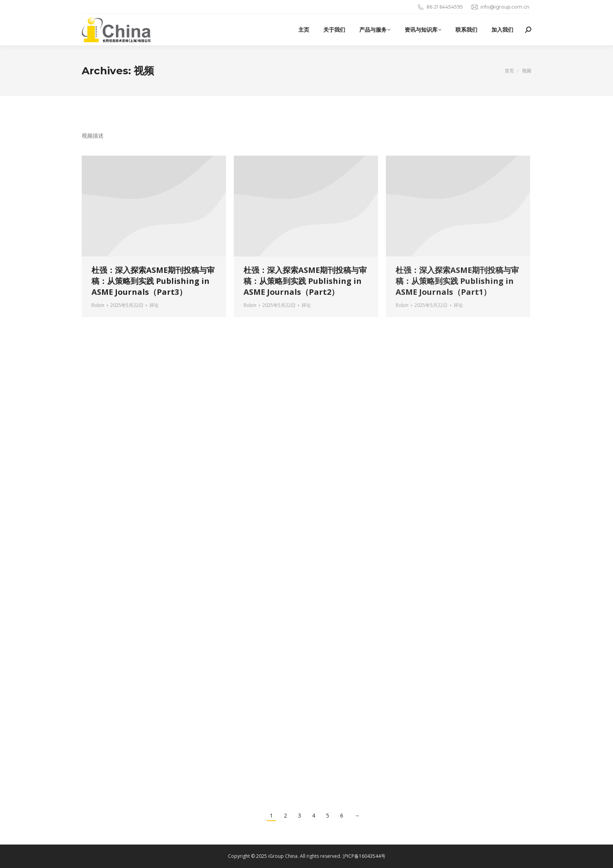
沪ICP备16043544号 (364, 856)
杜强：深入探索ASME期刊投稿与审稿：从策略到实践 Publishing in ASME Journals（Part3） (153, 281)
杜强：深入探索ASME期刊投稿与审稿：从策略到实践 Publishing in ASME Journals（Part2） (305, 281)
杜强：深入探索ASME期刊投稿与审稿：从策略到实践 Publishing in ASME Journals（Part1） (457, 281)
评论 (154, 305)
